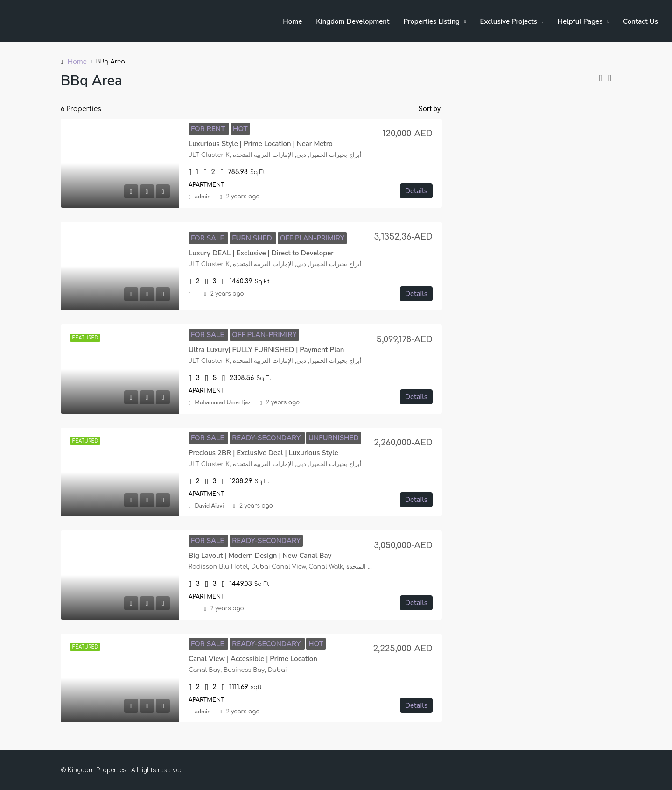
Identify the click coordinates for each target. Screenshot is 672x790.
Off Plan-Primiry (312, 238)
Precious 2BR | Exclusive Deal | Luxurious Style (263, 453)
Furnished (253, 238)
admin (203, 197)
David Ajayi (209, 506)
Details (416, 191)
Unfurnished (334, 438)
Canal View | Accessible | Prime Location (253, 659)
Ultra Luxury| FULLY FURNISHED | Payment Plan (266, 350)
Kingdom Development (353, 21)
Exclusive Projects (509, 21)
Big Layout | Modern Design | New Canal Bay (260, 556)
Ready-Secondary (267, 438)
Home (292, 21)
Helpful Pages (580, 21)
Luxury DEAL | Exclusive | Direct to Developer (261, 253)
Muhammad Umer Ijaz (222, 402)
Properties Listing (431, 21)
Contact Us (640, 21)
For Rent (209, 129)
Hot (240, 129)
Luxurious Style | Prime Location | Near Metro (261, 144)
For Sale (208, 238)
